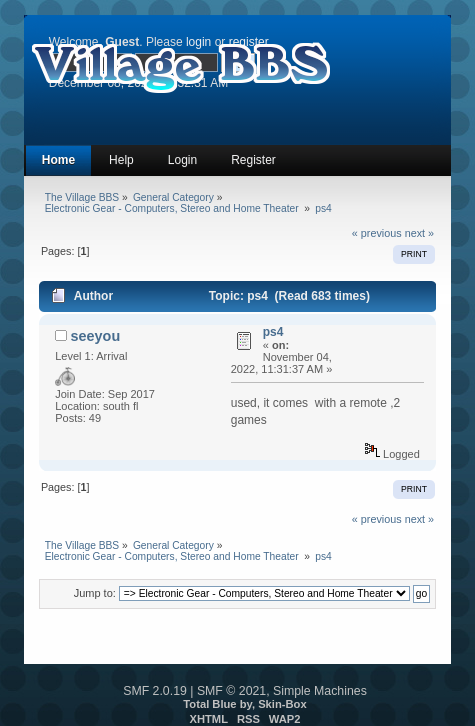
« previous (377, 233)
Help (121, 160)
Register (253, 160)
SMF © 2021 (231, 691)
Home (58, 160)
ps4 (273, 332)
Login (182, 160)
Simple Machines (320, 691)
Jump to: (95, 593)
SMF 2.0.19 (155, 691)
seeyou (96, 336)
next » (419, 233)
